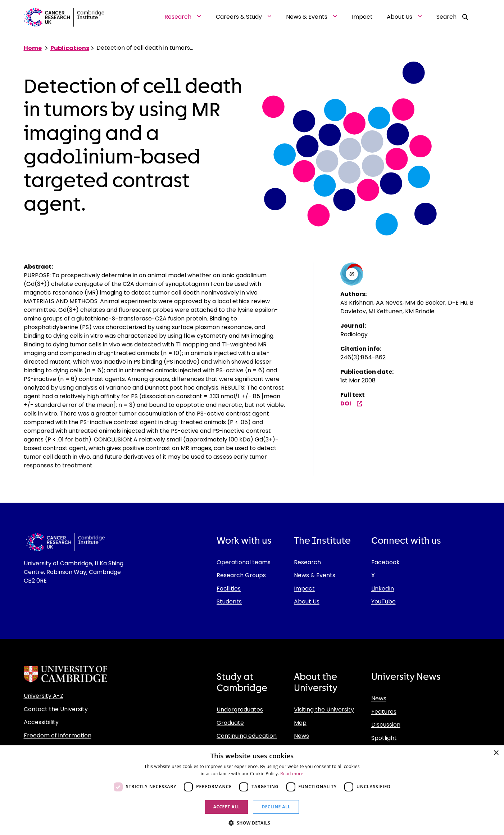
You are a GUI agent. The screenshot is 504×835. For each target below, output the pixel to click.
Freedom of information (58, 735)
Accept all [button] (227, 807)
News (301, 736)
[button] (252, 823)
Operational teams (244, 562)
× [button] (496, 753)
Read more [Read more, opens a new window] (292, 774)
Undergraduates (240, 710)
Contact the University (56, 709)
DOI (351, 403)
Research (307, 562)
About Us (307, 601)
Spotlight (384, 738)
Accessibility (41, 722)
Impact (304, 589)
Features (384, 712)
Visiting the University (324, 710)
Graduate (230, 723)
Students (229, 601)
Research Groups (241, 575)
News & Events (315, 575)
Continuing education (247, 736)
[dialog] (252, 790)
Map (300, 723)
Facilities (229, 589)
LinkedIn (383, 589)
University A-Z (44, 696)
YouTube (383, 601)
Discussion (386, 725)
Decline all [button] (276, 807)
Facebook (385, 562)
